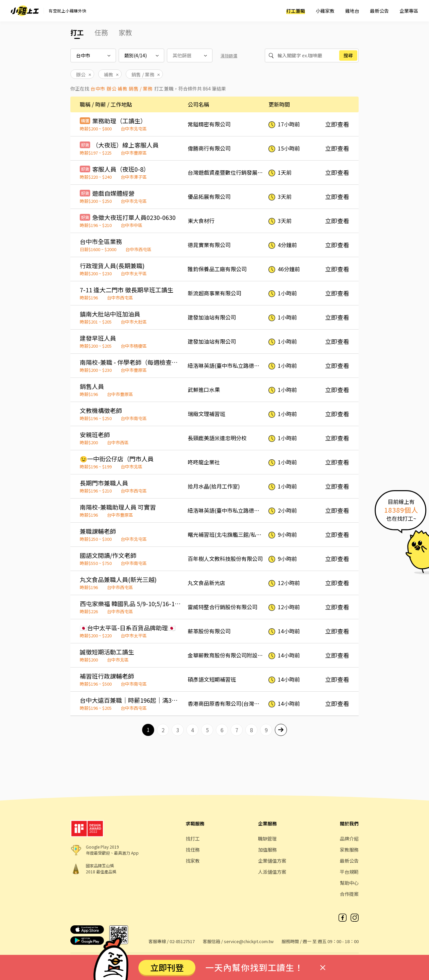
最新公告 (379, 11)
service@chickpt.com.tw (249, 941)
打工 (77, 32)
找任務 (193, 850)
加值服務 (267, 850)
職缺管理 (267, 839)
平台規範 (349, 872)
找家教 (193, 861)
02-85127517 (182, 941)
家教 (125, 32)
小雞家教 (325, 11)
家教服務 (349, 850)
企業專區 (409, 11)
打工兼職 (296, 11)
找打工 (193, 839)
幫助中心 (349, 883)
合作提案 (349, 894)
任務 (101, 32)
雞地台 (352, 11)
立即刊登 (167, 967)
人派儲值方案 (272, 872)
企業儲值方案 (272, 861)
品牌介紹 (349, 839)
